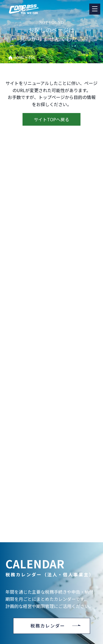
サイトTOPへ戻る (51, 119)
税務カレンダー (48, 626)
